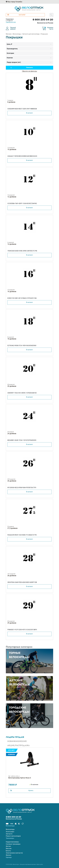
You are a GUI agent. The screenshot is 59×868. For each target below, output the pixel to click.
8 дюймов (11, 102)
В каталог (30, 113)
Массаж (9, 848)
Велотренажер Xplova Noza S (20, 778)
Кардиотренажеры (12, 842)
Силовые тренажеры (13, 844)
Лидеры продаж (15, 737)
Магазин (9, 34)
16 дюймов (12, 291)
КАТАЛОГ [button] (16, 15)
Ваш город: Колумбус (15, 2)
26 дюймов (12, 481)
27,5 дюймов (12, 528)
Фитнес (8, 846)
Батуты (8, 851)
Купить (31, 791)
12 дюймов (12, 197)
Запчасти (9, 834)
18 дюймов (12, 339)
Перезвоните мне (11, 22)
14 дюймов (12, 244)
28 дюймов (12, 576)
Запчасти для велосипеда (31, 34)
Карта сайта (40, 864)
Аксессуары (10, 832)
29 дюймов (12, 623)
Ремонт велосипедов (13, 836)
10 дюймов (12, 149)
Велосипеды (17, 34)
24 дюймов (12, 433)
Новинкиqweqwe (17, 741)
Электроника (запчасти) (14, 853)
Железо (9, 855)
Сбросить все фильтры (29, 71)
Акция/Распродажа (18, 745)
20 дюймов (12, 386)
